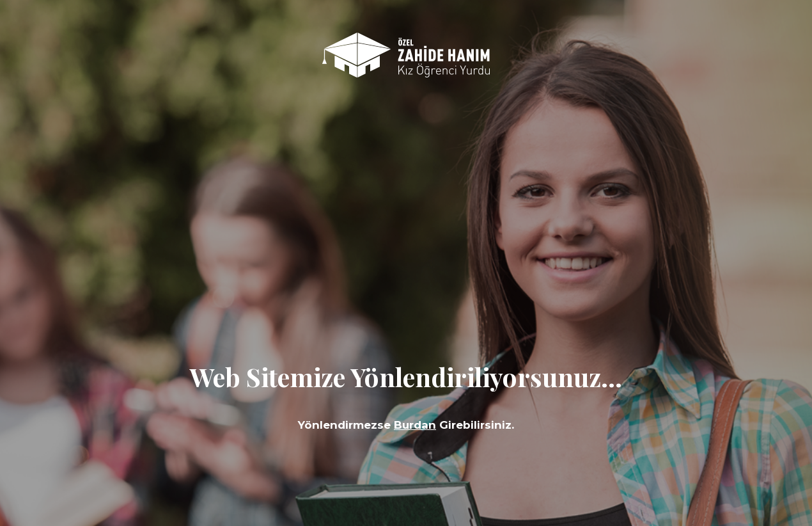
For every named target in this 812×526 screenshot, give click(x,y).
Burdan (415, 425)
